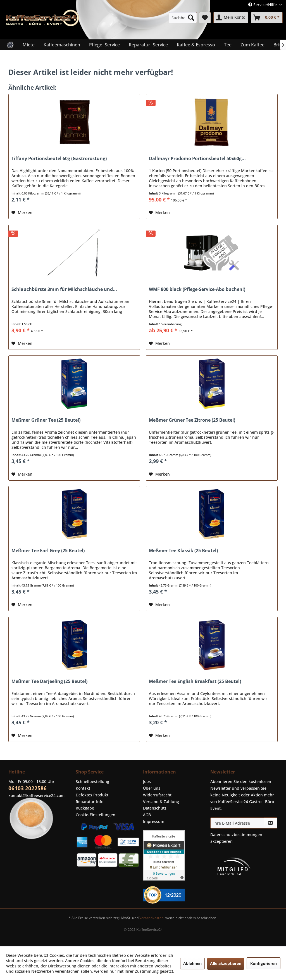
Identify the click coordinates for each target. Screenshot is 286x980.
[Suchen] (191, 18)
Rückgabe (85, 808)
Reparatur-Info (90, 802)
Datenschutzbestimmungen (236, 835)
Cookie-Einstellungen (96, 815)
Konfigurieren (264, 963)
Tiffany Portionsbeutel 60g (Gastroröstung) (59, 159)
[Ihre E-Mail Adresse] (237, 823)
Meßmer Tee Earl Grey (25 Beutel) (48, 551)
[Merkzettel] (205, 18)
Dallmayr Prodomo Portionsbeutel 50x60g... (197, 159)
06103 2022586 (28, 788)
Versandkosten (152, 918)
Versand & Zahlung (161, 802)
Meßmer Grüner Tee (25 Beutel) (46, 420)
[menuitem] (183, 18)
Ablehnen (192, 963)
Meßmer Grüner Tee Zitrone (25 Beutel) (192, 420)
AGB (147, 815)
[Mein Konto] (231, 18)
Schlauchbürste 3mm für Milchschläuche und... (64, 289)
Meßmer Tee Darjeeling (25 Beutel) (49, 681)
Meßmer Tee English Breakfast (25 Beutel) (195, 681)
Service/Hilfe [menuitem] (263, 5)
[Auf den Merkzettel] (22, 213)
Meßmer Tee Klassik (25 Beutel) (183, 551)
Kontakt (83, 788)
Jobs (147, 781)
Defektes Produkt (92, 795)
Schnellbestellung (92, 781)
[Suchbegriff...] (183, 18)
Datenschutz (155, 808)
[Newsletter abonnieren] (271, 823)
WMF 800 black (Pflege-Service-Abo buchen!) (197, 289)
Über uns (152, 788)
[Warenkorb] (267, 18)
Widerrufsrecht (157, 795)
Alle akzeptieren (226, 963)
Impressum (154, 821)
